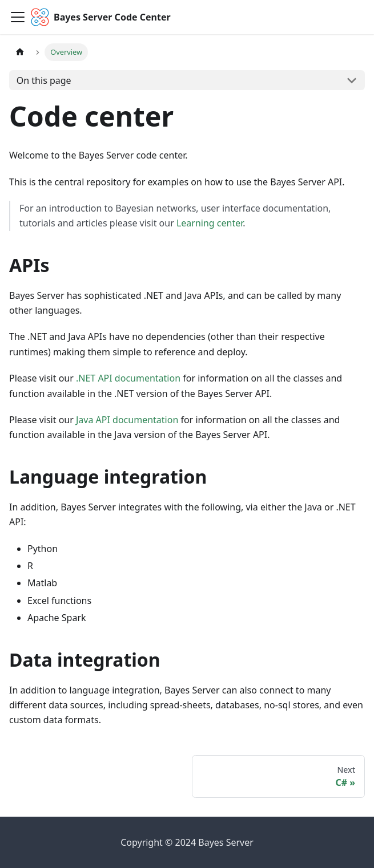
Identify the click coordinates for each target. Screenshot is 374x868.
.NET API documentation (128, 378)
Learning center (210, 223)
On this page (44, 80)
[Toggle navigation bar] (18, 17)
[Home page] (20, 52)
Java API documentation (127, 420)
